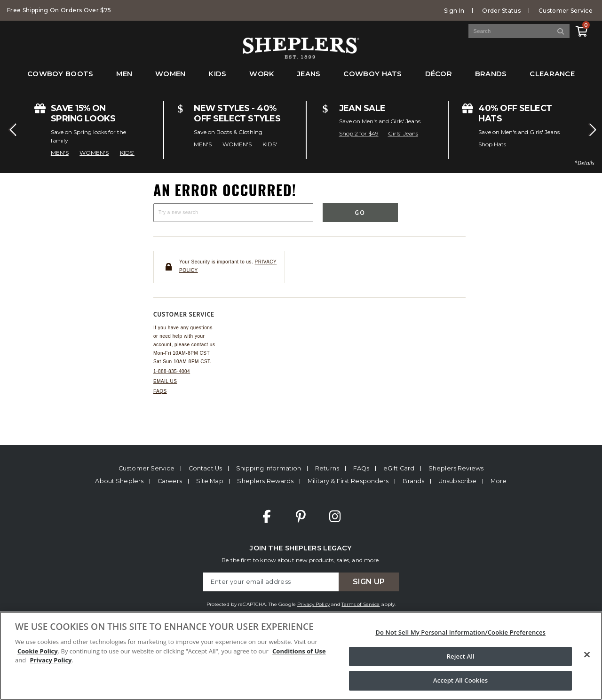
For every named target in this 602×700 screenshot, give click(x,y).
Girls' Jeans (403, 133)
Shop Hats (492, 144)
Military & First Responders (348, 481)
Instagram (335, 517)
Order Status (501, 11)
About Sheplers (119, 481)
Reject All (461, 656)
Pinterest (301, 517)
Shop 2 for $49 (359, 133)
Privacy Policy (313, 604)
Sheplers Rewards (265, 481)
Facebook (267, 517)
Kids (217, 74)
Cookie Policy (38, 651)
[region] (301, 656)
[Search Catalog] (519, 31)
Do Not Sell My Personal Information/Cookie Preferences (460, 632)
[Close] (587, 655)
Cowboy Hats (372, 74)
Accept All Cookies (460, 680)
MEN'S (60, 153)
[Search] (561, 31)
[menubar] (301, 79)
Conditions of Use (299, 651)
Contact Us (205, 468)
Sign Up (369, 582)
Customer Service (566, 11)
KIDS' (127, 153)
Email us (165, 381)
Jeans (309, 74)
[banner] (301, 44)
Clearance (552, 74)
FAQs (160, 391)
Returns (327, 468)
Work (262, 74)
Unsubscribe (457, 481)
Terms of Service (360, 604)
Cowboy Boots (60, 74)
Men (124, 74)
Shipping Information (269, 468)
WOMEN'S (94, 153)
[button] (11, 130)
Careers (170, 481)
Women (170, 74)
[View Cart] (581, 30)
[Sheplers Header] (301, 54)
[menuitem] (60, 79)
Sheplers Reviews (456, 468)
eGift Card (399, 468)
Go (360, 213)
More (499, 481)
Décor (439, 74)
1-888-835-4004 (172, 371)
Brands (491, 74)
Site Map (210, 481)
